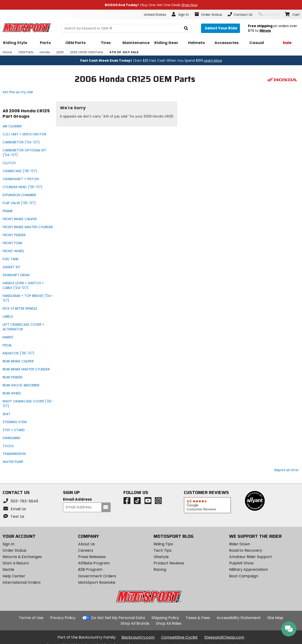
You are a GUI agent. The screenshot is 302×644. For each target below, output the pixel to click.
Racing (160, 569)
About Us (86, 544)
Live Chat (269, 14)
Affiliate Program (94, 563)
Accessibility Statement (239, 618)
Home (7, 52)
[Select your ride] (220, 28)
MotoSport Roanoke (97, 582)
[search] (186, 28)
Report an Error (287, 470)
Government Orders (97, 576)
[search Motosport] (126, 28)
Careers (86, 550)
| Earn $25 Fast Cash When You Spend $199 (151, 61)
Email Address (77, 500)
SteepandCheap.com (224, 637)
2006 (60, 52)
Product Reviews (169, 563)
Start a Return (16, 563)
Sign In (8, 544)
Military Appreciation (248, 569)
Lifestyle (161, 557)
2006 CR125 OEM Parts (86, 52)
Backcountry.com (138, 637)
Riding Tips (163, 544)
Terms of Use (31, 618)
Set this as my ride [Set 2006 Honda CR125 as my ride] (18, 92)
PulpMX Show (241, 563)
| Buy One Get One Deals (151, 5)
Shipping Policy (165, 618)
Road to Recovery (246, 550)
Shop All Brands (135, 623)
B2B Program (90, 569)
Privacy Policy (63, 618)
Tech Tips (163, 550)
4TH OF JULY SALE (124, 52)
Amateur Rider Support (251, 557)
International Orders (22, 582)
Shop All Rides (169, 623)
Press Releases (92, 557)
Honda (45, 52)
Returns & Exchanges (22, 557)
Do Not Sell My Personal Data (118, 618)
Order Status (15, 550)
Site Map (275, 618)
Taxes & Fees (198, 618)
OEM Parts (26, 52)
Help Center (14, 576)
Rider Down (240, 544)
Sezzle (8, 569)
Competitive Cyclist (179, 637)
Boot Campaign (244, 576)
